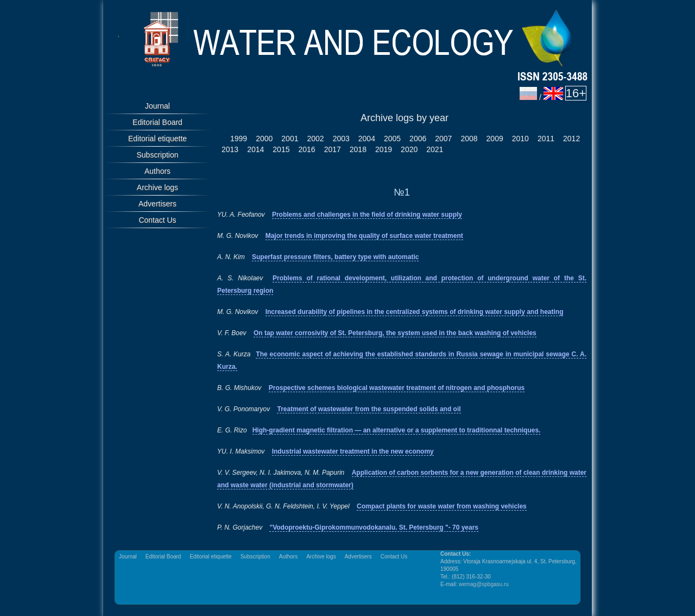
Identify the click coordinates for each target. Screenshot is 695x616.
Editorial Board (157, 122)
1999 (239, 139)
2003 (341, 139)
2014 (255, 149)
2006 (418, 139)
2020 (409, 149)
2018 (358, 149)
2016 (307, 149)
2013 (230, 149)
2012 (571, 139)
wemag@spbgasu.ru (484, 584)
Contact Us (157, 220)
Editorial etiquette (157, 139)
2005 (392, 139)
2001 (290, 139)
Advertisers (157, 204)
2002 (315, 139)
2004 (367, 139)
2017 (333, 149)
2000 (264, 139)
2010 (520, 139)
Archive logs (157, 187)
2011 (546, 139)
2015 (281, 149)
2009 (495, 139)
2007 (443, 139)
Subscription (157, 155)
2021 (435, 149)
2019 (384, 149)
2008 (469, 139)
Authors (157, 171)
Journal (157, 106)
